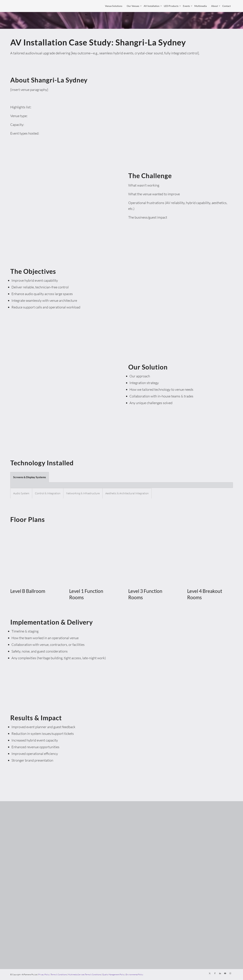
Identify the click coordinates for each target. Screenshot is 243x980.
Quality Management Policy (113, 975)
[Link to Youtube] (225, 973)
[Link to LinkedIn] (220, 973)
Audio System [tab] (21, 493)
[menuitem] (114, 6)
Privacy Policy (44, 975)
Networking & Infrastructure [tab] (83, 493)
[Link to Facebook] (215, 973)
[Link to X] (210, 973)
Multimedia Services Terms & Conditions (85, 975)
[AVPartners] (17, 6)
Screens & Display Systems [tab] (30, 477)
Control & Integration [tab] (48, 493)
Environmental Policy (135, 975)
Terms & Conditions (59, 975)
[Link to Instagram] (230, 973)
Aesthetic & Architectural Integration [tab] (127, 493)
